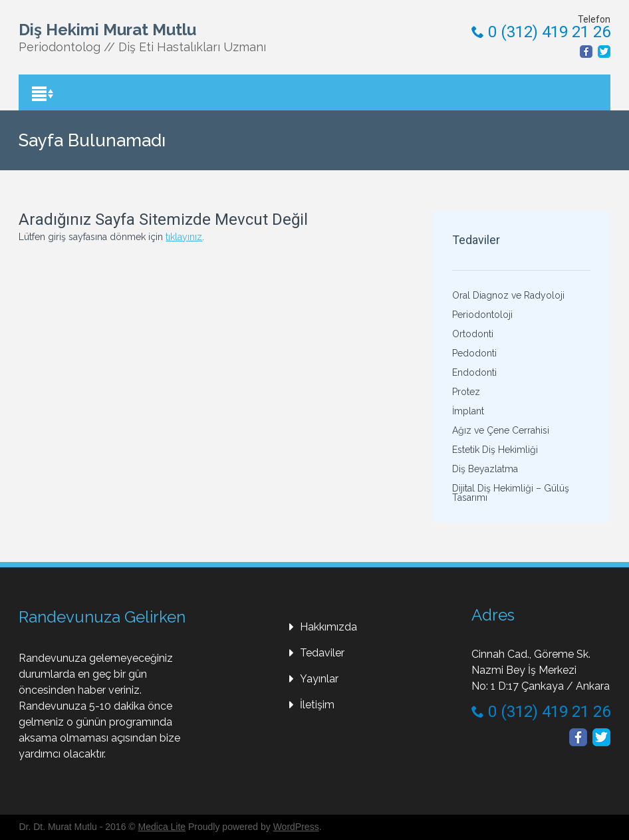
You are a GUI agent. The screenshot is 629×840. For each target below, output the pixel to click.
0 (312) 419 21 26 (541, 32)
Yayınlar (319, 679)
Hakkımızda (328, 627)
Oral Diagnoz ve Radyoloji (508, 295)
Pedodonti (474, 353)
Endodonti (474, 372)
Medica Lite (162, 827)
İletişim (317, 705)
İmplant (468, 411)
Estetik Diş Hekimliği (495, 450)
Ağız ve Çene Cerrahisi (501, 430)
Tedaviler (322, 653)
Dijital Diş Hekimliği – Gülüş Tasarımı (511, 493)
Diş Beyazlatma (485, 469)
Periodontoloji (482, 315)
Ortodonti (473, 334)
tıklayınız (184, 237)
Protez (466, 392)
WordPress (296, 827)
